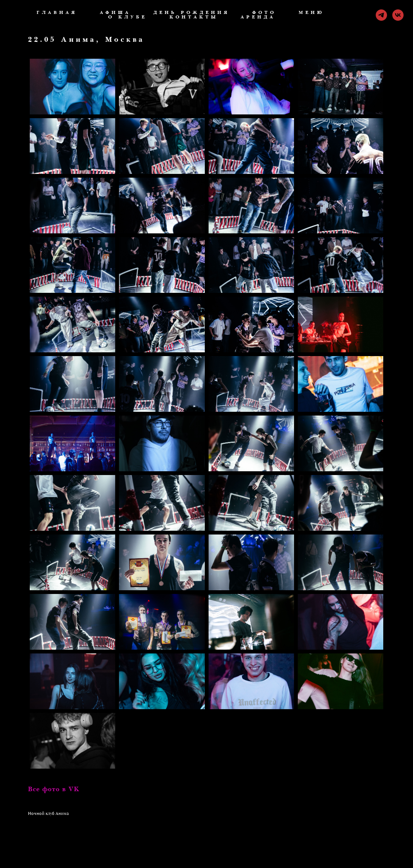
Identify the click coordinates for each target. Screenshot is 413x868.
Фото (264, 13)
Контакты (194, 17)
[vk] (398, 15)
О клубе (127, 17)
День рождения (191, 13)
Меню (311, 13)
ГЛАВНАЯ (57, 13)
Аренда (258, 17)
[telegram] (381, 15)
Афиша (115, 13)
